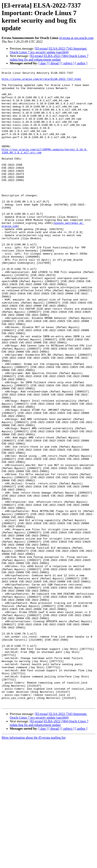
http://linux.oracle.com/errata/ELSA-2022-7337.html (41, 81)
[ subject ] (68, 63)
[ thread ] (55, 63)
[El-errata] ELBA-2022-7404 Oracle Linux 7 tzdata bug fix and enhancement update (49, 58)
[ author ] (81, 63)
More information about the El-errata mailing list (34, 864)
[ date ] (43, 63)
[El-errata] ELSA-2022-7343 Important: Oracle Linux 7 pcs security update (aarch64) (48, 50)
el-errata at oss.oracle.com (76, 38)
